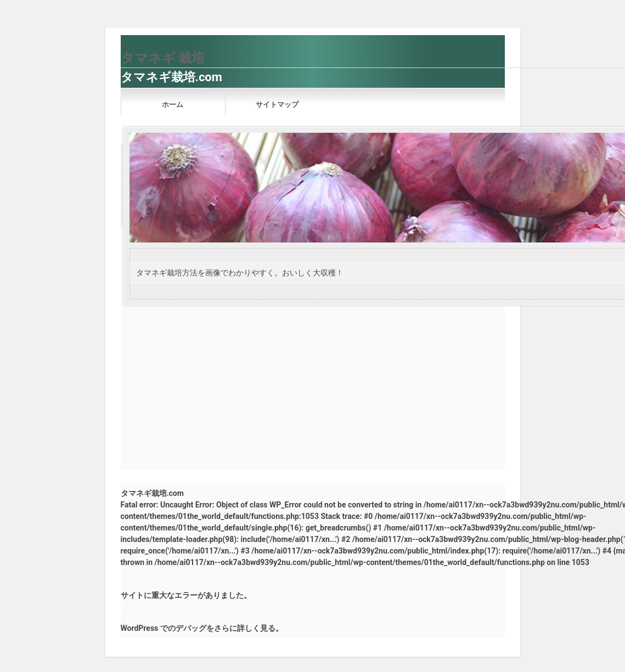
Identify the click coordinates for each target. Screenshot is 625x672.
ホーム (173, 105)
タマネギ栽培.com (171, 77)
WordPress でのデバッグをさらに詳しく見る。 (202, 628)
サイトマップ (277, 105)
